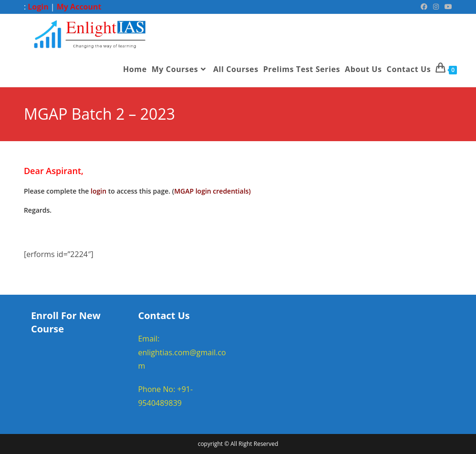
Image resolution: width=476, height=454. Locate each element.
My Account (79, 7)
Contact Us (164, 315)
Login (38, 7)
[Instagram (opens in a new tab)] (436, 7)
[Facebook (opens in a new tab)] (424, 7)
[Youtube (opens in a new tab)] (447, 7)
